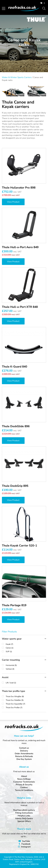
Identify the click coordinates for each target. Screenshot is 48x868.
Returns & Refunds (24, 756)
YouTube (26, 841)
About (24, 776)
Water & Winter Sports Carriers (17, 77)
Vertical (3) (26, 669)
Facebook (26, 844)
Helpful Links (24, 816)
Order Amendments (24, 754)
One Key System (24, 759)
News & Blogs (24, 779)
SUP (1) (26, 652)
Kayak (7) (26, 644)
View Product (13, 202)
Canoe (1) (26, 648)
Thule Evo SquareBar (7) (26, 704)
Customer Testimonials (24, 782)
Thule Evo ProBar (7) (26, 708)
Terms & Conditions (24, 790)
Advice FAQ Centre (24, 818)
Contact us (24, 748)
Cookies (24, 787)
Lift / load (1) (26, 683)
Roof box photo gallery (24, 810)
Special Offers (24, 821)
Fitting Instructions (24, 813)
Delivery (24, 751)
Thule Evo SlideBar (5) (26, 700)
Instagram (26, 847)
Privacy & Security (24, 785)
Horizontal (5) (26, 665)
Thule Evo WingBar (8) (26, 696)
